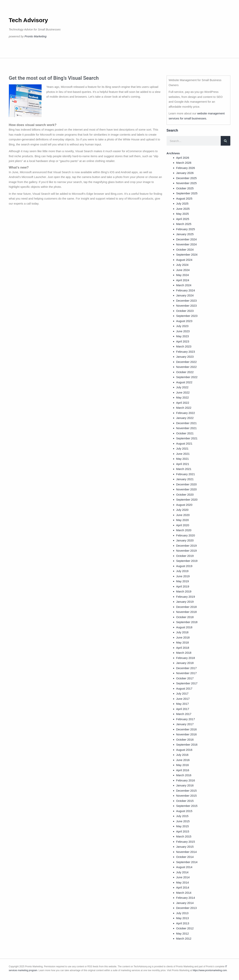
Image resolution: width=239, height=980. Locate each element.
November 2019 (187, 551)
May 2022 (183, 397)
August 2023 (184, 321)
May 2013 (183, 918)
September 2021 (187, 438)
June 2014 (183, 877)
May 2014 (183, 882)
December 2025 (187, 178)
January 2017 (185, 724)
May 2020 (183, 520)
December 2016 (187, 729)
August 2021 (184, 443)
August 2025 (184, 198)
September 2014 (187, 862)
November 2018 (187, 612)
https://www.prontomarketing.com (210, 970)
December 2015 (187, 791)
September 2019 (187, 561)
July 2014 (182, 872)
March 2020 (184, 530)
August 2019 (184, 566)
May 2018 (183, 642)
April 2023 (183, 341)
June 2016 (183, 760)
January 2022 (185, 418)
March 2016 (184, 775)
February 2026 (186, 168)
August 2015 (184, 811)
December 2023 (187, 301)
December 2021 (187, 423)
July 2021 (182, 448)
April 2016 (183, 770)
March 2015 (184, 836)
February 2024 (186, 290)
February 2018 (186, 658)
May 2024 (183, 275)
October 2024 (185, 250)
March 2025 (184, 224)
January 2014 (185, 903)
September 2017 (187, 683)
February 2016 (186, 780)
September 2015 (187, 806)
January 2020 (185, 540)
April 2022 (183, 403)
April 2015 (183, 831)
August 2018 (184, 627)
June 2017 (183, 699)
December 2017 (187, 668)
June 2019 (183, 576)
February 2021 (186, 474)
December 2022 (187, 362)
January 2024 (185, 295)
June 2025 (183, 209)
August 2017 (184, 688)
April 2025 (183, 219)
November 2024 (187, 244)
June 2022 (183, 392)
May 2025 (183, 214)
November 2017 (187, 673)
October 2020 (185, 495)
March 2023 (184, 346)
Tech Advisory (28, 20)
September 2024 (187, 255)
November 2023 (187, 306)
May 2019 (183, 581)
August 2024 (184, 260)
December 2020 (187, 484)
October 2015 (185, 801)
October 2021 (185, 433)
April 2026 (183, 158)
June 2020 (183, 515)
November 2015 (187, 796)
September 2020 (187, 500)
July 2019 (182, 571)
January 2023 (185, 357)
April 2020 (183, 525)
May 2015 (183, 826)
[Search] (226, 141)
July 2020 (182, 510)
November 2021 (187, 428)
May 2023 (183, 336)
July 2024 (182, 265)
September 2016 (187, 745)
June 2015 (183, 821)
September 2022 (187, 377)
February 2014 (186, 898)
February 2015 (186, 842)
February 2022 (186, 413)
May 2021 (183, 459)
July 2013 (182, 913)
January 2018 (185, 663)
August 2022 (184, 382)
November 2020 (187, 489)
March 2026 (184, 163)
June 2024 (183, 270)
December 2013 (187, 908)
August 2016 (184, 750)
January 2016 (185, 785)
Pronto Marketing (35, 36)
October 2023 (185, 311)
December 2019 (187, 546)
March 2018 (184, 653)
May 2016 (183, 765)
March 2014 (184, 893)
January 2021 (185, 479)
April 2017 (183, 709)
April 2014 (183, 887)
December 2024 (187, 239)
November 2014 (187, 852)
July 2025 (182, 203)
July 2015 (182, 816)
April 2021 (183, 464)
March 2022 (184, 408)
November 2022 (187, 367)
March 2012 (184, 938)
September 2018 (187, 622)
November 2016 (187, 734)
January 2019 (185, 602)
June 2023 (183, 331)
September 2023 (187, 316)
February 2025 (186, 229)
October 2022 (185, 372)
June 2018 (183, 637)
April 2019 (183, 586)
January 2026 (185, 173)
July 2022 (182, 387)
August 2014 (184, 867)
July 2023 (182, 326)
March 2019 (184, 591)
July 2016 (182, 755)
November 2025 (187, 183)
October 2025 (185, 188)
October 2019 (185, 556)
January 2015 (185, 847)
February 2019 (186, 597)
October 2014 (185, 857)
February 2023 (186, 352)
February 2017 (186, 719)
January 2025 (185, 234)
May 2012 (183, 933)
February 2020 (186, 535)
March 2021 (184, 469)
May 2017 (183, 704)
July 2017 (182, 693)
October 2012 (185, 928)
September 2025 (187, 193)
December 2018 (187, 607)
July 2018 (182, 632)
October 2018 (185, 617)
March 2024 (184, 285)
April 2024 (183, 280)
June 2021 (183, 454)
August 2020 (184, 505)
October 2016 (185, 740)
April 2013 (183, 923)
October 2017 (185, 678)
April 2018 (183, 648)
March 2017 (184, 714)
